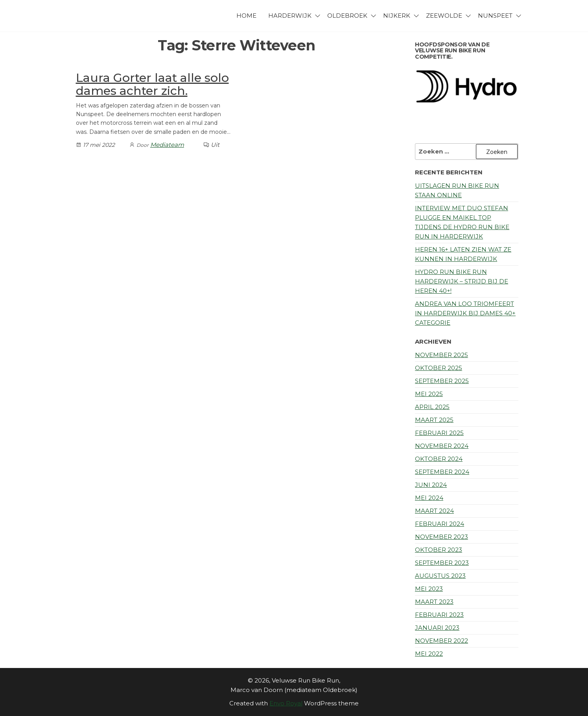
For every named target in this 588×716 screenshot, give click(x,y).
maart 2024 (434, 511)
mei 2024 (429, 498)
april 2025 (432, 407)
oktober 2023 (439, 550)
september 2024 (442, 472)
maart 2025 (434, 420)
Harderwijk (290, 16)
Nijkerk (397, 16)
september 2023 (442, 563)
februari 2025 (439, 433)
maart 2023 (434, 602)
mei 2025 (429, 394)
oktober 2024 (439, 459)
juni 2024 (431, 485)
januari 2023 (437, 628)
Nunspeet (495, 16)
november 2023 (441, 537)
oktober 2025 (439, 368)
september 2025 (442, 381)
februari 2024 (440, 524)
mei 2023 (429, 589)
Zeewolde (444, 16)
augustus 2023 (440, 576)
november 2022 (441, 641)
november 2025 (441, 355)
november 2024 (442, 446)
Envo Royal (286, 703)
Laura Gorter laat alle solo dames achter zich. (152, 84)
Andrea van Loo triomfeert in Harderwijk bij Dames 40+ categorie (465, 313)
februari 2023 (439, 615)
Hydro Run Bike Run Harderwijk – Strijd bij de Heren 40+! (462, 281)
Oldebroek (347, 16)
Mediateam (167, 145)
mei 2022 (429, 654)
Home (246, 16)
